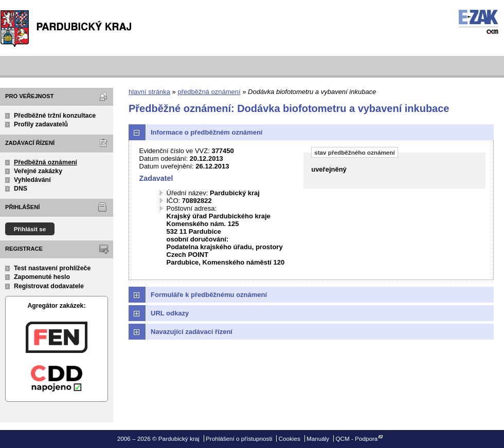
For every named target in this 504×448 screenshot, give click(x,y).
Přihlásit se (30, 229)
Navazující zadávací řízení (192, 332)
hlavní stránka (149, 92)
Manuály (318, 438)
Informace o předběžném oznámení (206, 132)
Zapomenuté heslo (42, 277)
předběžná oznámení (209, 92)
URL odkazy (170, 313)
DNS (21, 189)
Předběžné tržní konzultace (55, 116)
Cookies (290, 438)
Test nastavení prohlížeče (52, 268)
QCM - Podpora (356, 438)
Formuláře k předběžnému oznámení (209, 295)
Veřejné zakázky (38, 171)
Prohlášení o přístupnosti (239, 438)
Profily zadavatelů (41, 124)
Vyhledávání (32, 180)
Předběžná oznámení (46, 162)
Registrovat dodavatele (49, 286)
